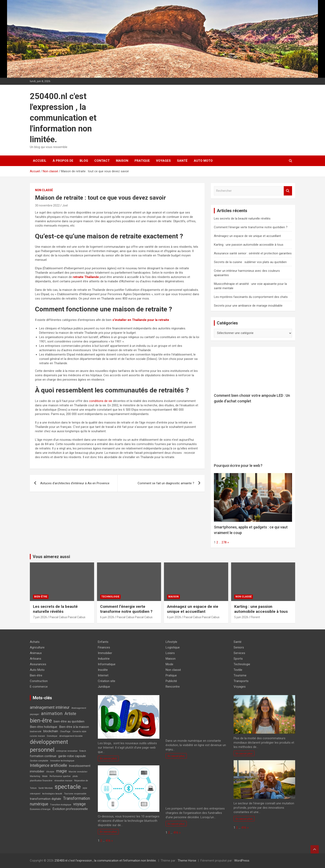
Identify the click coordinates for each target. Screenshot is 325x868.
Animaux (36, 653)
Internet (103, 675)
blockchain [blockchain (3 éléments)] (51, 731)
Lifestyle (171, 642)
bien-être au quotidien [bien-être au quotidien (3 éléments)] (69, 721)
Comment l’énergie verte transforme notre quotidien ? (251, 227)
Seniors (239, 647)
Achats (35, 642)
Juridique (104, 687)
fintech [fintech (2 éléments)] (83, 751)
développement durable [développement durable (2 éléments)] (71, 736)
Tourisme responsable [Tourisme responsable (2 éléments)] (75, 794)
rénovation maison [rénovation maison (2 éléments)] (63, 781)
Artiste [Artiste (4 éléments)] (70, 714)
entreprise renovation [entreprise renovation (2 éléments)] (67, 751)
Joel (65, 205)
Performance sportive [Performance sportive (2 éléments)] (60, 776)
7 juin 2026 (40, 617)
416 (108, 841)
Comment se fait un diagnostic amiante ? (166, 483)
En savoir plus (108, 758)
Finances (104, 647)
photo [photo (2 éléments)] (75, 776)
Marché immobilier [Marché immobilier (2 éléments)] (78, 772)
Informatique (107, 664)
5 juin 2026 (241, 617)
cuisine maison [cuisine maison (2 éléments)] (37, 736)
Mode (169, 664)
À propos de (63, 161)
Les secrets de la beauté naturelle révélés (242, 219)
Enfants (103, 642)
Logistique (173, 647)
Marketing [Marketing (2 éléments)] (35, 776)
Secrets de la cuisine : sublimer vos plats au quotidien (250, 262)
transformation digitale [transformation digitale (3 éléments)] (45, 799)
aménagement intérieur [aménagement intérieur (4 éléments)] (50, 707)
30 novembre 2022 (47, 205)
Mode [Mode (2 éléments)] (45, 776)
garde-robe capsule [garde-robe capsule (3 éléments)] (72, 756)
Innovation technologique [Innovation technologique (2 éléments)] (62, 761)
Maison (122, 161)
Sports (238, 659)
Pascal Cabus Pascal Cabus (67, 617)
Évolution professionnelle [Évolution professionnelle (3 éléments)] (70, 809)
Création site (107, 681)
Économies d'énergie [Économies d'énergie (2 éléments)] (40, 809)
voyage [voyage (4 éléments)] (79, 804)
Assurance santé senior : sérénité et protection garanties (253, 253)
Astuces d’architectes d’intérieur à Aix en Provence (75, 483)
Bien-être (41, 597)
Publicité (171, 681)
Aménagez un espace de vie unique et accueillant (247, 236)
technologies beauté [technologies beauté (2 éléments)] (52, 794)
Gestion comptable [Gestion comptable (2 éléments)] (39, 761)
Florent (255, 617)
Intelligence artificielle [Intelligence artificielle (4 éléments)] (48, 765)
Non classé (44, 190)
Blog (84, 161)
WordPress (242, 861)
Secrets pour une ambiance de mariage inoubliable (248, 306)
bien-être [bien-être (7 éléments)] (41, 721)
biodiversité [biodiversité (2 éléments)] (36, 731)
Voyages (163, 161)
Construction (39, 681)
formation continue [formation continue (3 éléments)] (43, 756)
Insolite (103, 670)
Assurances (38, 664)
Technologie (110, 597)
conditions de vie (101, 401)
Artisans (36, 659)
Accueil (40, 161)
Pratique (142, 161)
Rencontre (173, 687)
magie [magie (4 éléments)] (61, 771)
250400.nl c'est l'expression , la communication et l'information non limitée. (63, 118)
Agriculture (37, 647)
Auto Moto (203, 161)
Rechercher (288, 191)
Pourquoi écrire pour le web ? (238, 466)
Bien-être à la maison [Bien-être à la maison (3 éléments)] (74, 727)
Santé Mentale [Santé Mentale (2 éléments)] (46, 788)
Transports (241, 681)
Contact (102, 161)
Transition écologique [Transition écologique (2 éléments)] (61, 805)
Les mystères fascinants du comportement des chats (251, 297)
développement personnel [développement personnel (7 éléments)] (49, 746)
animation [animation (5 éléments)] (52, 713)
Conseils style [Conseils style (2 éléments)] (79, 731)
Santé (182, 161)
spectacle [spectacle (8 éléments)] (68, 787)
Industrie (104, 659)
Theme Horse (187, 861)
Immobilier (105, 653)
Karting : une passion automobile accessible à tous (249, 245)
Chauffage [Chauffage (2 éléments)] (65, 731)
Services (239, 653)
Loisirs (170, 653)
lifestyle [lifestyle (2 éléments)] (50, 772)
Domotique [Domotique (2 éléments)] (52, 736)
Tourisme (240, 675)
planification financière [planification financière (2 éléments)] (41, 781)
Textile (238, 670)
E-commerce (39, 687)
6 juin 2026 (107, 617)
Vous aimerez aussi (51, 557)
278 (224, 542)
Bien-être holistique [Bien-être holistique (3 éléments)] (44, 727)
